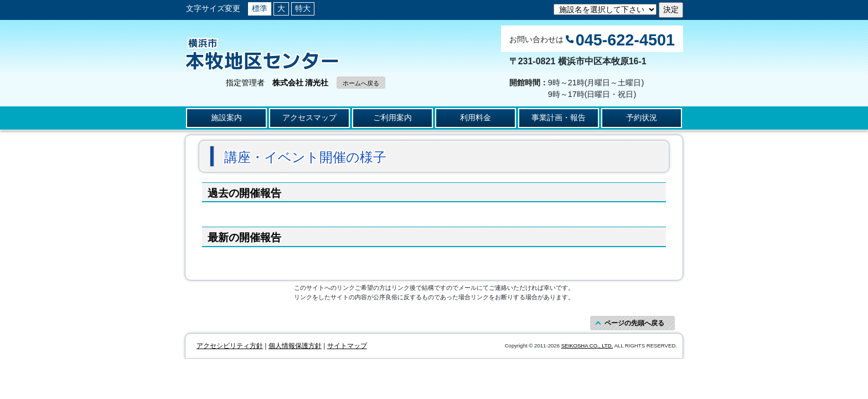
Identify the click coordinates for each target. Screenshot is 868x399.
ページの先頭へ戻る (634, 323)
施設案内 (226, 117)
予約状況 (642, 117)
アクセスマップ (309, 117)
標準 (260, 8)
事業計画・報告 (559, 117)
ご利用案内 (392, 117)
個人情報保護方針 (295, 346)
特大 (303, 8)
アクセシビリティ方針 (230, 346)
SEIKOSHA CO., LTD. (587, 346)
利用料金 (476, 117)
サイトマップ (347, 346)
